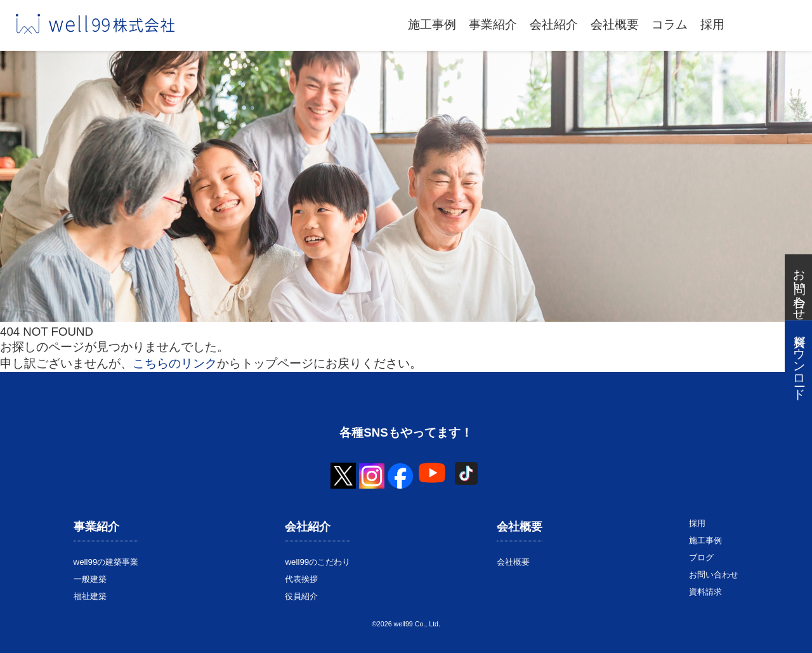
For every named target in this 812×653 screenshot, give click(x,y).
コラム (670, 24)
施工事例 (432, 24)
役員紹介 (301, 596)
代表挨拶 (301, 579)
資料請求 (705, 592)
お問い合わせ (714, 575)
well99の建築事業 (106, 562)
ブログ (701, 557)
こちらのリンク (175, 363)
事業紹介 (493, 24)
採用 (712, 24)
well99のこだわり (318, 562)
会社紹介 (554, 24)
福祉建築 (90, 596)
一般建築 (90, 579)
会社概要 (615, 24)
